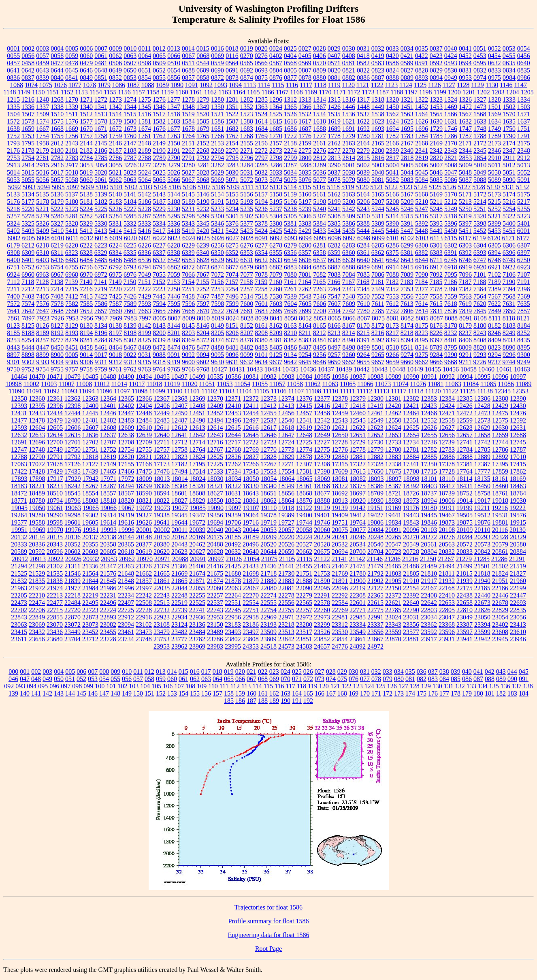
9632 (247, 362)
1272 (101, 99)
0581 (349, 63)
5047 (451, 172)
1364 (276, 107)
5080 (363, 180)
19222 (518, 508)
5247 (422, 209)
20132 (19, 537)
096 (54, 686)
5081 (378, 180)
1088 (148, 85)
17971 (109, 479)
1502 (509, 107)
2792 (203, 158)
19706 (233, 522)
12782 (429, 449)
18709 (375, 493)
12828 (268, 457)
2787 (130, 158)
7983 (130, 318)
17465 (108, 471)
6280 (305, 245)
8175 (422, 326)
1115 (278, 85)
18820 (126, 501)
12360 (37, 398)
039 (456, 671)
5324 (13, 223)
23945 (500, 639)
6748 (494, 260)
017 (206, 671)
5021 (115, 172)
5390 (392, 223)
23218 (286, 625)
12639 (144, 435)
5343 (188, 223)
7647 (43, 311)
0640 (524, 63)
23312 (340, 625)
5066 (174, 180)
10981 (251, 377)
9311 (101, 362)
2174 (509, 143)
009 (115, 671)
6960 (28, 274)
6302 (451, 245)
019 (229, 671)
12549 (375, 420)
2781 (43, 158)
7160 (275, 282)
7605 (305, 304)
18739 (447, 493)
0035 (422, 48)
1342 (115, 107)
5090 (509, 180)
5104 (160, 187)
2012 (57, 143)
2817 (392, 158)
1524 (261, 114)
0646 (86, 70)
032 (376, 671)
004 (59, 671)
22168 (447, 588)
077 (365, 679)
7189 (494, 282)
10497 (179, 377)
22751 (251, 610)
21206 (392, 559)
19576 (518, 515)
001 (25, 671)
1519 (188, 114)
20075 (340, 530)
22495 (90, 603)
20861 (500, 552)
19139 (340, 508)
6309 (28, 253)
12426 (465, 406)
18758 (482, 493)
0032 (378, 48)
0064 (145, 56)
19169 (393, 508)
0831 (465, 70)
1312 (290, 99)
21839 (72, 581)
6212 (28, 245)
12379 (358, 398)
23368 (447, 625)
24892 (358, 646)
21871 (197, 581)
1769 (261, 136)
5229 (159, 209)
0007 (101, 48)
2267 (188, 151)
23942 (482, 639)
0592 (436, 63)
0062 (115, 56)
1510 (57, 114)
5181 (86, 202)
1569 (494, 114)
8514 (422, 347)
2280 (378, 151)
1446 (349, 107)
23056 (518, 617)
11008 (84, 384)
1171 (340, 92)
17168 (144, 464)
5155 (232, 194)
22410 (447, 595)
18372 (340, 486)
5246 (407, 209)
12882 (375, 457)
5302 (247, 216)
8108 (480, 318)
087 (478, 679)
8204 (203, 333)
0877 (290, 78)
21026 (234, 559)
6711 (436, 260)
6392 (465, 253)
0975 (494, 78)
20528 (322, 544)
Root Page (268, 949)
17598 (322, 471)
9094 (203, 355)
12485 (162, 420)
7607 (334, 304)
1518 (174, 114)
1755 (57, 136)
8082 (407, 318)
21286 (499, 559)
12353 (520, 391)
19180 (429, 508)
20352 (72, 544)
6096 (335, 238)
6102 (407, 238)
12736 (429, 442)
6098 (364, 238)
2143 (72, 143)
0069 (217, 56)
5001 (349, 165)
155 (195, 693)
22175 (465, 588)
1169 (311, 92)
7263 (320, 289)
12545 (358, 420)
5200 (349, 202)
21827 (518, 573)
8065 (335, 318)
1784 (422, 136)
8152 (247, 326)
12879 (322, 457)
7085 (363, 274)
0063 (130, 56)
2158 (290, 143)
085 (456, 679)
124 (369, 686)
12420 (393, 406)
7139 (71, 282)
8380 (261, 340)
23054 (500, 617)
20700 (358, 552)
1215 (13, 99)
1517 (159, 114)
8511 (407, 347)
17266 (251, 464)
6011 (72, 238)
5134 (28, 194)
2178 (28, 151)
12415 (304, 406)
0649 (115, 70)
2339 (392, 151)
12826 (233, 457)
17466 (126, 471)
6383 (436, 253)
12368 (179, 398)
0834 (509, 70)
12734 (411, 442)
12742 (482, 442)
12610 (144, 428)
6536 (145, 260)
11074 (400, 384)
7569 (524, 296)
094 (32, 686)
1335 (13, 107)
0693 (261, 70)
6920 (480, 267)
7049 (145, 274)
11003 (49, 384)
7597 (203, 304)
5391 (407, 223)
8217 (392, 333)
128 (415, 686)
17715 (429, 471)
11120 (433, 391)
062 (195, 679)
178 (456, 693)
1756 (72, 136)
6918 (451, 267)
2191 (174, 151)
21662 (144, 573)
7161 (290, 282)
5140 (115, 194)
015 (183, 671)
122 (347, 686)
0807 (305, 70)
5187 (159, 202)
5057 (57, 180)
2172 (480, 143)
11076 (418, 384)
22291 (322, 595)
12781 (411, 449)
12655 (429, 435)
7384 (480, 289)
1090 (177, 85)
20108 (447, 530)
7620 (480, 304)
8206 (232, 333)
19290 (55, 515)
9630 (217, 362)
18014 (180, 479)
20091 (393, 530)
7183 (407, 282)
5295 (174, 216)
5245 (392, 209)
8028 (247, 318)
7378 (436, 289)
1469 (451, 107)
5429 (305, 231)
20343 (55, 544)
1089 (162, 85)
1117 (306, 85)
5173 (494, 194)
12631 (518, 428)
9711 (465, 362)
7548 (349, 296)
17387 (482, 464)
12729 (358, 442)
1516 (145, 114)
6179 (13, 245)
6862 (174, 267)
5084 (422, 180)
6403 (43, 260)
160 (251, 693)
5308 (334, 216)
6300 (422, 245)
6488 (130, 260)
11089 (523, 384)
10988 (375, 377)
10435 (290, 369)
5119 (348, 187)
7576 (43, 304)
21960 (518, 581)
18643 (251, 493)
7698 (290, 311)
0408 (349, 56)
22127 (375, 588)
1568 (480, 114)
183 (512, 693)
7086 (378, 274)
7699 (305, 311)
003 (47, 671)
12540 (286, 420)
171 (376, 693)
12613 (197, 428)
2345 (480, 151)
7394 (509, 289)
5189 (188, 202)
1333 (509, 99)
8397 (436, 340)
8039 (262, 318)
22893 (108, 617)
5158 (276, 194)
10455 (433, 369)
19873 (447, 522)
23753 (162, 639)
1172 (354, 92)
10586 (233, 377)
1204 (513, 92)
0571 (334, 63)
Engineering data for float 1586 (269, 935)
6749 (509, 260)
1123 (391, 85)
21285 (482, 559)
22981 (340, 617)
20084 (375, 530)
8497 (334, 347)
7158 (246, 282)
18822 (162, 501)
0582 (363, 63)
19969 (37, 530)
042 (490, 671)
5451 (465, 231)
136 (505, 686)
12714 (197, 442)
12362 (72, 398)
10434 (273, 369)
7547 (334, 296)
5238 (290, 209)
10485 (90, 377)
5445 (378, 231)
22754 (268, 610)
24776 (340, 646)
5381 (290, 223)
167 (331, 693)
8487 (305, 347)
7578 (57, 304)
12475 (500, 413)
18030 (215, 479)
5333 (145, 223)
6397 (524, 253)
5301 (232, 216)
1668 (57, 129)
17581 (304, 471)
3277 (145, 165)
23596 (447, 632)
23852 (322, 639)
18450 (482, 486)
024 (286, 671)
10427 (219, 369)
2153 (217, 143)
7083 (334, 274)
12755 (144, 449)
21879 (251, 581)
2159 (305, 143)
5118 (333, 187)
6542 (174, 260)
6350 (217, 253)
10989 (393, 377)
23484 (197, 632)
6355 (276, 253)
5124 (420, 187)
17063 (19, 464)
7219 (101, 289)
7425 (115, 296)
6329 (101, 253)
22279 (304, 595)
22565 (304, 603)
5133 (13, 194)
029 (342, 671)
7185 (436, 282)
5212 (451, 202)
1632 (465, 121)
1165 (253, 92)
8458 (86, 347)
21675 (215, 573)
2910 (494, 158)
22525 (197, 603)
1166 (268, 92)
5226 (115, 209)
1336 (28, 107)
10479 (72, 377)
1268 (57, 99)
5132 (522, 187)
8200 (159, 333)
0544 (203, 63)
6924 (13, 274)
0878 (305, 78)
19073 (162, 508)
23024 (393, 617)
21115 (304, 559)
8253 (13, 340)
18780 (37, 501)
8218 (407, 333)
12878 (304, 457)
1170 (325, 92)
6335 (130, 253)
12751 (90, 449)
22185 (482, 588)
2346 (494, 151)
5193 (247, 202)
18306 (162, 486)
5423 (247, 231)
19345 (179, 515)
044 (512, 671)
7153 (173, 282)
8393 (392, 340)
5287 (145, 216)
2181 (72, 151)
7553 (392, 296)
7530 (276, 296)
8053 (320, 318)
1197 (411, 92)
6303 (465, 245)
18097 (394, 479)
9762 (130, 369)
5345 (203, 223)
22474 (37, 603)
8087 (437, 318)
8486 (290, 347)
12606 (72, 428)
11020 (189, 384)
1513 (101, 114)
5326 (43, 223)
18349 (286, 486)
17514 (197, 471)
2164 (363, 143)
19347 (197, 515)
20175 (215, 537)
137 (517, 686)
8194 (86, 333)
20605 (108, 552)
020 (240, 671)
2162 (334, 143)
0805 (290, 70)
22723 (90, 610)
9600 (188, 362)
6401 (28, 260)
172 (388, 693)
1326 (465, 99)
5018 (72, 172)
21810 (429, 573)
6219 (57, 245)
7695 (276, 311)
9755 (57, 369)
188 (263, 701)
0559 (217, 63)
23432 (37, 632)
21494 (447, 566)
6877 (232, 267)
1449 (378, 107)
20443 (179, 544)
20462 (197, 544)
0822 (363, 70)
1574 (43, 121)
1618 (320, 121)
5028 (203, 172)
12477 (19, 420)
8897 (13, 355)
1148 (10, 92)
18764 (518, 493)
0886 (363, 78)
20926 (73, 559)
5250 (465, 209)
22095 (322, 588)
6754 (57, 267)
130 (437, 686)
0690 (217, 70)
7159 (261, 282)
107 (179, 686)
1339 (72, 107)
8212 (320, 333)
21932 (447, 581)
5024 (145, 172)
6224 (115, 245)
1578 (101, 121)
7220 (115, 289)
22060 (215, 588)
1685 (276, 129)
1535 (334, 114)
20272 (429, 537)
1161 (196, 92)
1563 (407, 114)
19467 (447, 515)
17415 (518, 464)
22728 (144, 610)
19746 (322, 522)
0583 (378, 63)
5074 (276, 180)
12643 (215, 435)
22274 (268, 595)
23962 (179, 646)
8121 (523, 318)
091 (524, 679)
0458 (28, 63)
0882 (349, 78)
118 (302, 686)
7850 (509, 311)
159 (240, 693)
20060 (322, 530)
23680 (55, 639)
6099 (378, 238)
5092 (15, 187)
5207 (378, 202)
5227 (130, 209)
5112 (261, 187)
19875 (465, 522)
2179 (43, 151)
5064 (145, 180)
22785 (393, 610)
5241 (334, 209)
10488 (108, 377)
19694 (215, 522)
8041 (276, 318)
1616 (290, 121)
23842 (286, 639)
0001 (13, 48)
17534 (233, 471)
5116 (319, 187)
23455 (108, 632)
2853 (465, 158)
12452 (215, 413)
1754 (43, 136)
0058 (57, 56)
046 (13, 679)
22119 (357, 588)
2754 (28, 158)
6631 (247, 260)
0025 (290, 48)
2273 (276, 151)
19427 (375, 515)
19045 (19, 508)
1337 (43, 107)
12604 (37, 428)
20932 (91, 559)
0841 (72, 78)
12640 (162, 435)
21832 (19, 581)
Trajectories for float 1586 (268, 907)
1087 (133, 85)
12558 (447, 420)
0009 (115, 48)
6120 (494, 238)
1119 (334, 85)
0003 (43, 48)
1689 (334, 129)
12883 (393, 457)
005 (70, 671)
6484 (86, 260)
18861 (251, 501)
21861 (162, 581)
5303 (261, 216)
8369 (188, 340)
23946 (518, 639)
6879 (247, 267)
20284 (465, 537)
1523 (247, 114)
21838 (55, 581)
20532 (340, 544)
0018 (232, 48)
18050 (251, 479)
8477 (203, 347)
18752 (465, 493)
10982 (268, 377)
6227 (159, 245)
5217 (524, 202)
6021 (145, 238)
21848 (126, 581)
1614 (261, 121)
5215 (494, 202)
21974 (55, 588)
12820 (126, 457)
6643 (407, 260)
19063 (73, 508)
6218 (43, 245)
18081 (340, 479)
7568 (509, 296)
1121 (363, 85)
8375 (232, 340)
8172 (378, 326)
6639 (349, 260)
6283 (349, 245)
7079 (276, 274)
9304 (58, 362)
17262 (233, 464)
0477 (57, 63)
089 (501, 679)
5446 (392, 231)
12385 (465, 398)
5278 (28, 216)
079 (388, 679)
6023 (174, 238)
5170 (451, 194)
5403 (28, 231)
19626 (144, 522)
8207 (247, 333)
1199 (440, 92)
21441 (286, 566)
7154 (188, 282)
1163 (225, 92)
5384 (320, 223)
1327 (480, 99)
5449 (436, 231)
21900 (358, 581)
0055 (13, 56)
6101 (393, 238)
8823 (494, 347)
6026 (218, 238)
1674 (145, 129)
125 (381, 686)
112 (235, 686)
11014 (119, 384)
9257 (334, 355)
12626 (429, 428)
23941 (465, 639)
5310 (363, 216)
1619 (334, 121)
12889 (482, 457)
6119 (479, 238)
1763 (174, 136)
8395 (422, 340)
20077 (358, 530)
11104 (244, 391)
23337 (375, 625)
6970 (86, 274)
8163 (290, 326)
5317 (436, 216)
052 (81, 679)
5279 (43, 216)
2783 (72, 158)
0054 (524, 48)
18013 (162, 479)
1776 (305, 136)
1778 (334, 136)
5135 (43, 194)
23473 (144, 632)
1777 (320, 136)
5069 (217, 180)
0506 (115, 63)
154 (183, 693)
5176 (13, 202)
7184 (421, 282)
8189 (43, 333)
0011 (144, 48)
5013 (524, 165)
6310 (43, 253)
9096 (232, 355)
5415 (130, 231)
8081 (393, 318)
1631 (451, 121)
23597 (465, 632)
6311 (57, 253)
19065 (91, 508)
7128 (42, 282)
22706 (37, 610)
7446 (174, 296)
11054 (242, 384)
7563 (465, 296)
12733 (393, 442)
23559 (393, 632)
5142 (145, 194)
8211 (305, 333)
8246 (494, 333)
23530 (340, 632)
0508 (145, 63)
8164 (305, 326)
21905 (393, 581)
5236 (261, 209)
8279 (72, 340)
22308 (358, 595)
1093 (221, 85)
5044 (407, 172)
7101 (480, 274)
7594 (159, 304)
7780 (363, 311)
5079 (349, 180)
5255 (524, 209)
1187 (383, 92)
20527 (304, 544)
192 (308, 701)
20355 (90, 544)
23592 (429, 632)
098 (77, 686)
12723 (268, 442)
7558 (436, 296)
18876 (304, 501)
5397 (465, 223)
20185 (233, 537)
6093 (291, 238)
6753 (43, 267)
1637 (524, 121)
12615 (233, 428)
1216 (28, 99)
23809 (268, 639)
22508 (144, 603)
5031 (247, 172)
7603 (276, 304)
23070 (55, 625)
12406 (162, 406)
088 (490, 679)
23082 (108, 625)
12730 (375, 442)
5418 (174, 231)
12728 (340, 442)
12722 (251, 442)
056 (127, 679)
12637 (108, 435)
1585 (203, 121)
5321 (494, 216)
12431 (19, 413)
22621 (393, 603)
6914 (392, 267)
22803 (429, 610)
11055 (260, 384)
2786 (115, 158)
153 (172, 693)
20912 (20, 559)
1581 (145, 121)
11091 (34, 391)
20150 (162, 537)
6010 (58, 238)
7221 (130, 289)
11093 (69, 391)
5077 (320, 180)
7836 (451, 311)
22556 (286, 603)
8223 (422, 333)
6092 (276, 238)
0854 (145, 78)
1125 (420, 85)
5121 (377, 187)
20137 (90, 537)
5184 (130, 202)
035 (410, 671)
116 (279, 686)
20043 (233, 530)
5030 (232, 172)
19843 (411, 522)
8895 (524, 347)
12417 (340, 406)
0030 (349, 48)
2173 (494, 143)
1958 (43, 143)
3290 (334, 165)
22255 (197, 595)
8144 (174, 326)
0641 (13, 70)
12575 (500, 420)
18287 (108, 486)
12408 (197, 406)
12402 (126, 406)
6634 (290, 260)
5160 (305, 194)
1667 (43, 129)
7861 (14, 318)
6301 (436, 245)
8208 (261, 333)
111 (224, 686)
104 (145, 686)
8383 (305, 340)
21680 (233, 573)
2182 (86, 151)
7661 (130, 311)
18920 (358, 501)
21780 (358, 573)
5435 (349, 231)
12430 (518, 406)
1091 (192, 85)
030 (354, 671)
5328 (72, 223)
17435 (72, 471)
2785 (101, 158)
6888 (349, 267)
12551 (411, 420)
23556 (375, 632)
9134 (290, 355)
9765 (174, 369)
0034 (407, 48)
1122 (377, 85)
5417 (159, 231)
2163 (349, 143)
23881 (411, 639)
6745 (451, 260)
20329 (518, 537)
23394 (482, 625)
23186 (251, 625)
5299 (203, 216)
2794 (217, 158)
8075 (378, 318)
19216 (500, 508)
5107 (204, 187)
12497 (251, 420)
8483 (261, 347)
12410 (233, 406)
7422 (101, 296)
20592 (37, 552)
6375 (392, 253)
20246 (358, 537)
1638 (13, 129)
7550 (363, 296)
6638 (334, 260)
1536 (349, 114)
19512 (482, 515)
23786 (215, 639)
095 (43, 686)
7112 (14, 282)
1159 (167, 92)
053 (93, 679)
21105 (287, 559)
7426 (130, 296)
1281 (232, 99)
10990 (411, 377)
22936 (197, 617)
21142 (357, 559)
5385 (334, 223)
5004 (392, 165)
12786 (500, 449)
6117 (465, 238)
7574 (28, 304)
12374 (286, 398)
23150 (215, 625)
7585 (86, 304)
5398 (480, 223)
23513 (286, 632)
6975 (115, 274)
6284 (363, 245)
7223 (159, 289)
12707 (108, 442)
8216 (378, 333)
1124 (406, 85)
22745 (233, 610)
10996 (500, 377)
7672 (217, 311)
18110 (447, 479)
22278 (286, 595)
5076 (305, 180)
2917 (72, 165)
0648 (101, 70)
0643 (43, 70)
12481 (90, 420)
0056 (28, 56)
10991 (429, 377)
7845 (480, 311)
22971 (286, 617)
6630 (232, 260)
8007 (174, 318)
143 (59, 693)
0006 (86, 48)
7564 (480, 296)
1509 (43, 114)
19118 (286, 508)
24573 (286, 646)
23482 (179, 632)
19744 (304, 522)
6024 (189, 238)
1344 (130, 107)
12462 (393, 413)
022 (263, 671)
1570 (509, 114)
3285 (261, 165)
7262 (305, 289)
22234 (126, 595)
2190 (159, 151)
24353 (251, 646)
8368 (174, 340)
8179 (465, 326)
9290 (451, 355)
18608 (197, 493)
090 (512, 679)
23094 (126, 625)
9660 (407, 362)
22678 (500, 603)
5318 (451, 216)
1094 (235, 85)
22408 (429, 595)
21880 (268, 581)
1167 (282, 92)
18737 (429, 493)
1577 (86, 121)
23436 (55, 632)
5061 (101, 180)
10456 (451, 369)
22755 (286, 610)
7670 (203, 311)
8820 (480, 347)
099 (88, 686)
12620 (322, 428)
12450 (179, 413)
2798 (276, 158)
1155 (110, 92)
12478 (37, 420)
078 (376, 679)
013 (161, 671)
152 (161, 693)
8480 (217, 347)
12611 (161, 428)
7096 (465, 274)
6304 (480, 245)
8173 (392, 326)
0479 (86, 63)
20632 (233, 552)
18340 (268, 486)
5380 (276, 223)
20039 (197, 530)
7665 (159, 311)
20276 (447, 537)
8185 (13, 333)
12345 (503, 391)
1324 (451, 99)
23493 (233, 632)
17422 (19, 471)
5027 (188, 172)
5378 (261, 223)
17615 (358, 471)
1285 (261, 99)
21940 (482, 581)
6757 (101, 267)
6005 (28, 238)
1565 (436, 114)
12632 (19, 435)
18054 (269, 479)
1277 (174, 99)
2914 (28, 165)
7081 (305, 274)
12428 (482, 406)
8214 (349, 333)
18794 (55, 501)
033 (388, 671)
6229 (188, 245)
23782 (197, 639)
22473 (19, 603)
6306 (509, 245)
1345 (145, 107)
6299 (407, 245)
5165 (378, 194)
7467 (203, 296)
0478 (72, 63)
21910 (411, 581)
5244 (378, 209)
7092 (436, 274)
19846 (429, 522)
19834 (393, 522)
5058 (72, 180)
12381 (393, 398)
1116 (292, 85)
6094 (305, 238)
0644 (57, 70)
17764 (465, 471)
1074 (31, 85)
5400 (509, 223)
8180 (480, 326)
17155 (126, 464)
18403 (429, 486)
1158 (153, 92)
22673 (482, 603)
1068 (17, 85)
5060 (86, 180)
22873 (90, 617)
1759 (115, 136)
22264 (233, 595)
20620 (162, 552)
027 (320, 671)
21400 (197, 566)
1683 (247, 129)
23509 (268, 632)
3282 (217, 165)
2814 (349, 158)
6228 (174, 245)
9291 (465, 355)
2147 (130, 143)
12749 (55, 449)
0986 (524, 78)
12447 (126, 413)
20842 (482, 552)
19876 (482, 522)
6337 (159, 253)
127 (403, 686)
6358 (320, 253)
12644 (233, 435)
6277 (261, 245)
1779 (349, 136)
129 (426, 686)
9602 (203, 362)
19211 (482, 508)
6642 (392, 260)
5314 (392, 216)
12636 (90, 435)
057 (138, 679)
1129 (477, 85)
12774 (304, 449)
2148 (145, 143)
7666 (174, 311)
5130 (493, 187)
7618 (451, 304)
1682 (232, 129)
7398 (524, 289)
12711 (161, 442)
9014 (86, 355)
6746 (465, 260)
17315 (340, 464)
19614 (108, 522)
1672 (115, 129)
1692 (363, 129)
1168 (296, 92)
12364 (108, 398)
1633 (480, 121)
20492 (233, 544)
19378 (268, 515)
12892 (500, 457)
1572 (13, 121)
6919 (465, 267)
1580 (130, 121)
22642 (429, 603)
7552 (378, 296)
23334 (358, 625)
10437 (326, 369)
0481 (101, 63)
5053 (13, 180)
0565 (247, 63)
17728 (447, 471)
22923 (162, 617)
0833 (494, 70)
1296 (276, 99)
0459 (43, 63)
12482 (108, 420)
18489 (37, 493)
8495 (320, 347)
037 (433, 671)
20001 (144, 530)
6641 (378, 260)
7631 (509, 304)
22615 (375, 603)
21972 (37, 588)
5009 (465, 165)
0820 (334, 70)
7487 (217, 296)
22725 (126, 610)
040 (467, 671)
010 (127, 671)
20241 (340, 537)
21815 (465, 573)
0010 (130, 48)
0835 (524, 70)
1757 (86, 136)
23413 (518, 625)
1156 (124, 92)
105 (156, 686)
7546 (320, 296)
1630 (436, 121)
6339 (188, 253)
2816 (378, 158)
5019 (86, 172)
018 (217, 671)
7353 (407, 289)
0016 (217, 48)
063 (206, 679)
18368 (322, 486)
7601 (261, 304)
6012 (87, 238)
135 (494, 686)
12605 (55, 428)
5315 (407, 216)
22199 (518, 588)
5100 (102, 187)
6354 (261, 253)
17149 (108, 464)
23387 (465, 625)
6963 (43, 274)
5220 (28, 209)
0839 (43, 78)
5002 (363, 165)
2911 (509, 158)
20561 (429, 544)
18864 (286, 501)
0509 (159, 63)
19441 (393, 515)
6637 (320, 260)
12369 (197, 398)
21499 (465, 566)
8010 (203, 318)
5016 (43, 172)
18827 (179, 501)
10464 (19, 377)
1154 (96, 92)
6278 (276, 245)
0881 (334, 78)
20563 (447, 544)
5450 (451, 231)
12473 (482, 413)
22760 (322, 610)
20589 (19, 552)
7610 (363, 304)
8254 (28, 340)
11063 (330, 384)
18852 (233, 501)
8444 (28, 347)
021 (251, 671)
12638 (126, 435)
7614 (422, 304)
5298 (188, 216)
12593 (19, 428)
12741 (465, 442)
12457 (304, 413)
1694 (392, 129)
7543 (305, 296)
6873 (203, 267)
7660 (115, 311)
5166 (392, 194)
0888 (392, 78)
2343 (451, 151)
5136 (57, 194)
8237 (465, 333)
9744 (509, 362)
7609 (349, 304)
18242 (72, 486)
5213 (465, 202)
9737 (494, 362)
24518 (268, 646)
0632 (494, 63)
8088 (451, 318)
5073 (261, 180)
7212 (28, 289)
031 (365, 671)
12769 (251, 449)
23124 (179, 625)
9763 (145, 369)
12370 (215, 398)
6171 (509, 238)
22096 (340, 588)
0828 (422, 70)
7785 (378, 311)
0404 (290, 56)
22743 (215, 610)
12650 (340, 435)
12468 (429, 413)
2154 (232, 143)
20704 (375, 552)
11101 (192, 391)
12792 (72, 457)
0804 (276, 70)
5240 (320, 209)
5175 (524, 194)
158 (229, 693)
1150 (38, 92)
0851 (101, 78)
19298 (72, 515)
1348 (188, 107)
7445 (159, 296)
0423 (436, 56)
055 (115, 679)
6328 (86, 253)
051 (70, 679)
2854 (480, 158)
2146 (115, 143)
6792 (115, 267)
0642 (28, 70)
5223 (72, 209)
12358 (19, 398)
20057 (286, 530)
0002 (28, 48)
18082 (358, 479)
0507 (130, 63)
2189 (145, 151)
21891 (340, 581)
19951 (19, 530)
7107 (524, 274)
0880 (320, 78)
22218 (72, 595)
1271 (86, 99)
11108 (313, 391)
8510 (392, 347)
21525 (19, 573)
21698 (251, 573)
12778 (358, 449)
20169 (197, 537)
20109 (465, 530)
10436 (308, 369)
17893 (19, 479)
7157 (232, 282)
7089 (407, 274)
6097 (349, 238)
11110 (330, 391)
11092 (52, 391)
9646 (320, 362)
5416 (145, 231)
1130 (492, 85)
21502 (500, 566)
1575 (57, 121)
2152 (203, 143)
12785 (482, 449)
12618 (286, 428)
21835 (37, 581)
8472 (159, 347)
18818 (108, 501)
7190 (509, 282)
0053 (509, 48)
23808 (251, 639)
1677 (174, 129)
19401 (322, 515)
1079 (104, 85)
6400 (13, 260)
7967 (101, 318)
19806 (375, 522)
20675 (322, 552)
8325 (145, 340)
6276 (247, 245)
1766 (217, 136)
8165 (320, 326)
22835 (518, 610)
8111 (495, 318)
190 (286, 701)
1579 (115, 121)
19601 (72, 522)
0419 (378, 56)
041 (478, 671)
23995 (233, 646)
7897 (28, 318)
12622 (358, 428)
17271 (286, 464)
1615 (276, 121)
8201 (174, 333)
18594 (162, 493)
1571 (524, 114)
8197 (115, 333)
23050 (482, 617)
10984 (304, 377)
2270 (232, 151)
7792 (392, 311)
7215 (72, 289)
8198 (130, 333)
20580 (518, 544)
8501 (378, 347)
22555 (268, 603)
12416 (322, 406)
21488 (411, 566)
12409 (215, 406)
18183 (19, 486)
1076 (60, 85)
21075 (269, 559)
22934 (179, 617)
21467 (340, 566)
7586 (101, 304)
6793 (130, 267)
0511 (188, 63)
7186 (450, 282)
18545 (72, 493)
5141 (130, 194)
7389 (494, 289)
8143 (159, 326)
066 (240, 679)
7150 (130, 282)
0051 (480, 48)
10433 (255, 369)
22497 (126, 603)
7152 (159, 282)
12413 (286, 406)
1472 (465, 107)
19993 (109, 530)
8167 (349, 326)
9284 (436, 355)
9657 (378, 362)
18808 (90, 501)
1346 (159, 107)
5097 (73, 187)
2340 (407, 151)
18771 (19, 501)
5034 (290, 172)
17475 (144, 471)
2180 (57, 151)
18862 (268, 501)
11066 (365, 384)
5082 (392, 180)
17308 (322, 464)
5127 (464, 187)
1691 (349, 129)
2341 (422, 151)
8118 (509, 318)
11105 (261, 391)
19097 (233, 508)
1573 (28, 121)
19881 (500, 522)
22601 (358, 603)
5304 (276, 216)
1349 (203, 107)
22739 (179, 610)
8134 (101, 326)
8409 (494, 340)
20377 (144, 544)
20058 (304, 530)
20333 (19, 544)
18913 (340, 501)
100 (100, 686)
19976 (73, 530)
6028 (247, 238)
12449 (162, 413)
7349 (378, 289)
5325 (28, 223)
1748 (480, 129)
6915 (407, 267)
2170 (451, 143)
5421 (217, 231)
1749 (494, 129)
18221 (37, 486)
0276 (261, 56)
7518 (261, 296)
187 (251, 701)
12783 (447, 449)
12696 (37, 442)
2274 (290, 151)
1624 (392, 121)
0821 (349, 70)
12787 (518, 449)
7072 (217, 274)
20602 (72, 552)
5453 (494, 231)
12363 (90, 398)
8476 (188, 347)
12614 (215, 428)
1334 (524, 99)
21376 (144, 566)
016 (195, 671)
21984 (90, 588)
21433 (251, 566)
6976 (130, 274)
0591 (422, 63)
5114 (290, 187)
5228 (145, 209)
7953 (72, 318)
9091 (174, 355)
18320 (197, 486)
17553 (268, 471)
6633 (276, 260)
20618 (126, 552)
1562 (392, 114)
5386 (349, 223)
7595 (174, 304)
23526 (322, 632)
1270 (72, 99)
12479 (55, 420)
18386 (375, 486)
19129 (322, 508)
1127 (449, 85)
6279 (290, 245)
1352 (247, 107)
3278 (159, 165)
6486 (115, 260)
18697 (358, 493)
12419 (375, 406)
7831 (436, 311)
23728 (108, 639)
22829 (500, 610)
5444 (363, 231)
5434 (334, 231)
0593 (451, 63)
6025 (203, 238)
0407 (334, 56)
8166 (334, 326)
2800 (305, 158)
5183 (115, 202)
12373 (268, 398)
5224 (86, 209)
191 (297, 701)
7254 (232, 289)
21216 (410, 559)
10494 (144, 377)
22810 (465, 610)
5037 (334, 172)
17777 (482, 471)
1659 (28, 129)
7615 (436, 304)
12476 (518, 413)
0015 (203, 48)
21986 (108, 588)
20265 (393, 537)
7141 (100, 282)
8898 (28, 355)
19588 (37, 522)
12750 (72, 449)
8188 (28, 333)
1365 (290, 107)
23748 (144, 639)
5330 (101, 223)
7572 (13, 304)
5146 (203, 194)
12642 (197, 435)
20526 (286, 544)
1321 (407, 99)
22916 (144, 617)
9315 (145, 362)
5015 (28, 172)
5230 (174, 209)
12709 (144, 442)
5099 (87, 187)
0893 (422, 78)
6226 (145, 245)
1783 (407, 136)
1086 (119, 85)
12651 (358, 435)
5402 (13, 231)
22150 (393, 588)
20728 (411, 552)
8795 (451, 347)
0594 (465, 63)
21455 (304, 566)
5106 (190, 187)
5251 (480, 209)
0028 (320, 48)
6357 (305, 253)
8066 (349, 318)
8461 (101, 347)
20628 (215, 552)
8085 (422, 318)
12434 (55, 413)
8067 (364, 318)
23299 (322, 625)
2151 (188, 143)
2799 (290, 158)
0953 (465, 78)
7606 (320, 304)
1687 (305, 129)
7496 (232, 296)
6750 (524, 260)
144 (70, 693)
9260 (349, 355)
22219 (90, 595)
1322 (422, 99)
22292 (340, 595)
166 (320, 693)
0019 (247, 48)
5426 (290, 231)
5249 (451, 209)
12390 (518, 398)
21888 (304, 581)
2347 (509, 151)
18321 (215, 486)
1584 (188, 121)
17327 (358, 464)
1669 (72, 129)
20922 (55, 559)
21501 (482, 566)
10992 (447, 377)
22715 (55, 610)
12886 (447, 457)
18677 (322, 493)
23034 (429, 617)
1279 (203, 99)
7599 (232, 304)
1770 (276, 136)
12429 (500, 406)
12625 (411, 428)
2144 (86, 143)
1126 (434, 85)
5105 (175, 187)
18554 (90, 493)
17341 (411, 464)
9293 (480, 355)
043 (501, 671)
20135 (55, 537)
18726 (411, 493)
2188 (130, 151)
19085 (198, 508)
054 (104, 679)
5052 (524, 172)
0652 (159, 70)
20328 (500, 537)
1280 (217, 99)
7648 (57, 311)
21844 (90, 581)
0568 (290, 63)
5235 (247, 209)
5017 (57, 172)
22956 (233, 617)
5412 (86, 231)
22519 (179, 603)
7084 (349, 274)
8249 (509, 333)
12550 (393, 420)
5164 (363, 194)
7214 (57, 289)
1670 (86, 129)
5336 (174, 223)
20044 (251, 530)
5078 (334, 180)
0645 (72, 70)
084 (444, 679)
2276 (320, 151)
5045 (422, 172)
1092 (206, 85)
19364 (251, 515)
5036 (320, 172)
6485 (101, 260)
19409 (340, 515)
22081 (286, 588)
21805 (411, 573)
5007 (436, 165)
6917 (436, 267)
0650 (130, 70)
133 (471, 686)
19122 (304, 508)
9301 (14, 362)
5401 (524, 223)
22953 (215, 617)
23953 (162, 646)
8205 (217, 333)
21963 (19, 588)
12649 (322, 435)
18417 (447, 486)
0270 (247, 56)
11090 (16, 391)
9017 (101, 355)
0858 (203, 78)
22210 (37, 595)
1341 (101, 107)
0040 (451, 48)
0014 (188, 48)
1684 (261, 129)
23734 (126, 639)
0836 (13, 78)
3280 (188, 165)
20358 (108, 544)
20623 (179, 552)
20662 (304, 552)
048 (36, 679)
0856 (174, 78)
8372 (203, 340)
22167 (429, 588)
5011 (494, 165)
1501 (494, 107)
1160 (182, 92)
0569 (305, 63)
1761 (145, 136)
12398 (72, 406)
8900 (57, 355)
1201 (469, 92)
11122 (451, 391)
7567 (494, 296)
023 (274, 671)
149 (127, 693)
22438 (465, 595)
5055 (28, 180)
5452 (480, 231)
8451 (72, 347)
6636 (305, 260)
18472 (19, 493)
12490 (197, 420)
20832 (447, 552)
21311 (72, 566)
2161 (320, 143)
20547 (393, 544)
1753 (28, 136)
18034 (233, 479)
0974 (480, 78)
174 (410, 693)
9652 (349, 362)
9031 (145, 355)
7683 (261, 311)
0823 (378, 70)
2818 (407, 158)
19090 (215, 508)
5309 (349, 216)
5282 (86, 216)
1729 (436, 129)
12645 (251, 435)
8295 (115, 340)
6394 (494, 253)
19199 (465, 508)
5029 (217, 172)
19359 (233, 515)
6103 (422, 238)
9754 (43, 369)
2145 (101, 143)
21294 (19, 566)
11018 (154, 384)
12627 (447, 428)
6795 (159, 267)
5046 (436, 172)
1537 (363, 114)
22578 (322, 603)
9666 (436, 362)
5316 (422, 216)
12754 (126, 449)
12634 (55, 435)
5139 (101, 194)
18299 (144, 486)
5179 (57, 202)
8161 (261, 326)
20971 (162, 559)
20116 (500, 530)
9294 (494, 355)
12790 (37, 457)
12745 (518, 442)
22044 (179, 588)
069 (274, 679)
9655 (363, 362)
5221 (43, 209)
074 (331, 679)
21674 (197, 573)
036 (422, 671)
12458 (322, 413)
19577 (19, 522)
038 (444, 671)
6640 (363, 260)
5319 (465, 216)
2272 (261, 151)
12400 (90, 406)
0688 (188, 70)
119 (312, 686)
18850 (215, 501)
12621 (340, 428)
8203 (188, 333)
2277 (334, 151)
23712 (90, 639)
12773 (286, 449)
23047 (447, 617)
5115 (305, 187)
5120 (362, 187)
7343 (349, 289)
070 (286, 679)
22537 (215, 603)
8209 (276, 333)
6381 (407, 253)
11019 (172, 384)
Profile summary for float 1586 (268, 921)
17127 (90, 464)
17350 (429, 464)
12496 (233, 420)
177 (444, 693)
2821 (451, 158)
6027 (232, 238)
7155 (202, 282)
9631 (232, 362)
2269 (217, 151)
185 (229, 701)
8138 (115, 326)
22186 (500, 588)
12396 (55, 406)
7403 (28, 296)
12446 (108, 413)
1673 (130, 129)
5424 (261, 231)
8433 (509, 340)
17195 (197, 464)
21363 (126, 566)
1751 (524, 129)
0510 (174, 63)
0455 (509, 56)
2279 (363, 151)
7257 (247, 289)
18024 (198, 479)
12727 (322, 442)
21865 (179, 581)
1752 (13, 136)
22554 (251, 603)
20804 (429, 552)
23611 (19, 639)
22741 (197, 610)
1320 (392, 99)
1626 (422, 121)
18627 (215, 493)
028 (331, 671)
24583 (304, 646)
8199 (145, 333)
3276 (130, 165)
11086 (506, 384)
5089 (494, 180)
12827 (251, 457)
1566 (451, 114)
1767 (232, 136)
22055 (197, 588)
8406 (465, 340)
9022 (130, 355)
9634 (261, 362)
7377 (422, 289)
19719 (268, 522)
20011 (180, 530)
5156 (247, 194)
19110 (269, 508)
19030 (518, 501)
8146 (203, 326)
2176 (13, 151)
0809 (320, 70)
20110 (482, 530)
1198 (425, 92)
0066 (174, 56)
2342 (436, 151)
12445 (90, 413)
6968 (72, 274)
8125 (28, 326)
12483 (126, 420)
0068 (203, 56)
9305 (72, 362)
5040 (378, 172)
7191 (523, 282)
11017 (137, 384)
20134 (37, 537)
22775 (375, 610)
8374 (217, 340)
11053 (225, 384)
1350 (217, 107)
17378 (447, 464)
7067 (203, 274)
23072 (72, 625)
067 (251, 679)
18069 (322, 479)
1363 (261, 107)
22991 (375, 617)
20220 (286, 537)
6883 (290, 267)
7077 (247, 274)
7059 (174, 274)
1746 (451, 129)
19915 (518, 522)
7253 (217, 289)
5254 (509, 209)
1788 (480, 136)
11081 (436, 384)
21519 (518, 566)
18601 (179, 493)
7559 (451, 296)
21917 (429, 581)
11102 (209, 391)
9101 (261, 355)
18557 (108, 493)
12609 (126, 428)
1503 (524, 107)
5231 (188, 209)
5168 (422, 194)
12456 (286, 413)
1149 (24, 92)
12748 (37, 449)
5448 (422, 231)
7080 (290, 274)
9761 (115, 369)
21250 (428, 559)
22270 (251, 595)
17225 (215, 464)
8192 (57, 333)
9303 (43, 362)
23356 (411, 625)
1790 (509, 136)
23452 (90, 632)
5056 (43, 180)
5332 (130, 223)
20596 (55, 552)
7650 (72, 311)
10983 (286, 377)
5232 (203, 209)
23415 (19, 632)
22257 (215, 595)
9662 (422, 362)
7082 (320, 274)
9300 (524, 355)
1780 (363, 136)
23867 (375, 639)
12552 (429, 420)
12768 (233, 449)
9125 (276, 355)
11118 (416, 391)
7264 (334, 289)
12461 (375, 413)
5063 (130, 180)
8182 (494, 326)
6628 (203, 260)
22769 (340, 610)
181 (490, 693)
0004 (57, 48)
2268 (203, 151)
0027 (305, 48)
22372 (393, 595)
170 (365, 693)
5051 (509, 172)
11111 (347, 391)
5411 (71, 231)
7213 (43, 289)
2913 (13, 165)
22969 (268, 617)
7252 (203, 289)
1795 (28, 143)
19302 (90, 515)
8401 (451, 340)
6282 (334, 245)
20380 (162, 544)
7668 (188, 311)
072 (308, 679)
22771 (358, 610)
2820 (436, 158)
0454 (494, 56)
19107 (251, 508)
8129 (72, 326)
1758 (101, 136)
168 (342, 693)
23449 (72, 632)
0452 (465, 56)
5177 (28, 202)
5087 (465, 180)
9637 (276, 362)
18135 (482, 479)
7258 (261, 289)
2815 (363, 158)
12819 (108, 457)
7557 (422, 296)
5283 (101, 216)
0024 (276, 48)
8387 (334, 340)
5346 (217, 223)
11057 (277, 384)
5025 (159, 172)
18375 (358, 486)
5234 (232, 209)
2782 (57, 158)
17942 (91, 479)
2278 (349, 151)
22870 (72, 617)
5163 (349, 194)
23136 (197, 625)
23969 (197, 646)
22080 (268, 588)
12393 (19, 406)
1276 (159, 99)
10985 (322, 377)
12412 (268, 406)
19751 (340, 522)
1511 (71, 114)
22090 (304, 588)
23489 (215, 632)
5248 (436, 209)
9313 (130, 362)
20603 (90, 552)
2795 (232, 158)
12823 (179, 457)
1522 (232, 114)
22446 (500, 595)
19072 (144, 508)
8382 (290, 340)
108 (190, 686)
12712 (179, 442)
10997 (518, 377)
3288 (305, 165)
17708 (411, 471)
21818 (482, 573)
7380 (451, 289)
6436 (57, 260)
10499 (197, 377)
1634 (494, 121)
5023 (130, 172)
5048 (465, 172)
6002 (14, 238)
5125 (435, 187)
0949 (451, 78)
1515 (130, 114)
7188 (479, 282)
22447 (518, 595)
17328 (375, 464)
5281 (72, 216)
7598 (217, 304)
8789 (436, 347)
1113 (250, 85)
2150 (174, 143)
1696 (422, 129)
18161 (500, 479)
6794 (145, 267)
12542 (322, 420)
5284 (115, 216)
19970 (55, 530)
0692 (247, 70)
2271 (247, 151)
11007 (66, 384)
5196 (290, 202)
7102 (494, 274)
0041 (465, 48)
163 (286, 693)
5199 (334, 202)
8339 (159, 340)
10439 (344, 369)
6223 (101, 245)
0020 (261, 48)
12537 (268, 420)
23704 (72, 639)
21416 (215, 566)
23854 (340, 639)
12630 (500, 428)
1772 (290, 136)
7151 (144, 282)
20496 (251, 544)
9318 (159, 362)
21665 (162, 573)
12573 (482, 420)
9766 (188, 369)
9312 (115, 362)
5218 (13, 209)
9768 (203, 369)
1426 (334, 107)
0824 (392, 70)
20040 (215, 530)
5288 (159, 216)
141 (36, 693)
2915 (43, 165)
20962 (127, 559)
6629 (217, 260)
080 (399, 679)
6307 (524, 245)
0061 (101, 56)
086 (467, 679)
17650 (375, 471)
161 (263, 693)
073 (320, 679)
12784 (465, 449)
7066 (188, 274)
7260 (276, 289)
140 (25, 693)
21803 (393, 573)
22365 (375, 595)
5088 (480, 180)
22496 (108, 603)
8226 (436, 333)
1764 (188, 136)
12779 (375, 449)
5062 (115, 180)
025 (297, 671)
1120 (348, 85)
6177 (523, 238)
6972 (101, 274)
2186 (101, 151)
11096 (104, 391)
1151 (52, 92)
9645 (305, 362)
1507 (28, 114)
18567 (126, 493)
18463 (518, 486)
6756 (86, 267)
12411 (250, 406)
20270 (411, 537)
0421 (407, 56)
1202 (484, 92)
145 (81, 693)
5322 (509, 216)
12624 (393, 428)
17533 (215, 471)
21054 (251, 559)
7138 (57, 282)
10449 (415, 369)
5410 (57, 231)
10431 (237, 369)
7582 (72, 304)
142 (47, 693)
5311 (378, 216)
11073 (383, 384)
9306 (87, 362)
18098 (411, 479)
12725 (304, 442)
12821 (144, 457)
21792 (375, 573)
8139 (130, 326)
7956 (87, 318)
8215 (363, 333)
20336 (37, 544)
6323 (72, 253)
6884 (305, 267)
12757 (162, 449)
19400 (304, 515)
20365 (126, 544)
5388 (363, 223)
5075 (290, 180)
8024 (232, 318)
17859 (500, 471)
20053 (268, 530)
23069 (37, 625)
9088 (159, 355)
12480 (72, 420)
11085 (488, 384)
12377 (322, 398)
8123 (13, 326)
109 (202, 686)
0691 (232, 70)
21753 (322, 573)
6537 (159, 260)
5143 (159, 194)
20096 (411, 530)
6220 (72, 245)
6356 (290, 253)
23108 (162, 625)
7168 (363, 282)
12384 (447, 398)
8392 (378, 340)
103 (134, 686)
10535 (215, 377)
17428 (37, 471)
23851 (304, 639)
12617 (268, 428)
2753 (13, 158)
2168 (422, 143)
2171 (465, 143)
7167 (348, 282)
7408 (57, 296)
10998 (14, 384)
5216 (509, 202)
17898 (37, 479)
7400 (13, 296)
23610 (518, 632)
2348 (524, 151)
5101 (117, 187)
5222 (57, 209)
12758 (179, 449)
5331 (115, 223)
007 (93, 671)
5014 (13, 172)
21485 (393, 566)
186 (240, 701)
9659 (392, 362)
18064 (287, 479)
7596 (188, 304)
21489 (429, 566)
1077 (75, 85)
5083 (407, 180)
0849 (86, 78)
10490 (126, 377)
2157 (276, 143)
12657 (465, 435)
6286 (392, 245)
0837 (28, 78)
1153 (81, 92)
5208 (392, 202)
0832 (480, 70)
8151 (232, 326)
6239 (203, 245)
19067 (126, 508)
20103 (429, 530)
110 (213, 686)
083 (433, 679)
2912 (524, 158)
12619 (304, 428)
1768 (247, 136)
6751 (13, 267)
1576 (72, 121)
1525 (276, 114)
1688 (320, 129)
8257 (43, 340)
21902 (375, 581)
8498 (349, 347)
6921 (494, 267)
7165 (319, 282)
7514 (247, 296)
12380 (375, 398)
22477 (55, 603)
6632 (261, 260)
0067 (188, 56)
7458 (188, 296)
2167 (407, 143)
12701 (72, 442)
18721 (393, 493)
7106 (509, 274)
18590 (144, 493)
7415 (86, 296)
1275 (145, 99)
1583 (174, 121)
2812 (320, 158)
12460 (358, 413)
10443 (379, 369)
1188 (397, 92)
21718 (268, 573)
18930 (375, 501)
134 (483, 686)
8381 (276, 340)
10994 (465, 377)
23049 (465, 617)
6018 (101, 238)
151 (149, 693)
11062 (312, 384)
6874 (217, 267)
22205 (19, 595)
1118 (320, 85)
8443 (13, 347)
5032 (261, 172)
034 (399, 671)
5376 (232, 223)
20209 (268, 537)
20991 (198, 559)
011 (138, 671)
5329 (86, 223)
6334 (115, 253)
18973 (411, 501)
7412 (72, 296)
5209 (407, 202)
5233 (217, 209)
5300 (217, 216)
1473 (480, 107)
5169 (436, 194)
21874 (215, 581)
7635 (524, 304)
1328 (494, 99)
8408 (480, 340)
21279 (464, 559)
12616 (251, 428)
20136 (72, 537)
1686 (290, 129)
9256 (320, 355)
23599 (482, 632)
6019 (116, 238)
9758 (86, 369)
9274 (407, 355)
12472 (465, 413)
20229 (322, 537)
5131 (508, 187)
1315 (334, 99)
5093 (29, 187)
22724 (108, 610)
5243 (363, 209)
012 (149, 671)
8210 (290, 333)
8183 (509, 326)
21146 (375, 559)
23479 (162, 632)
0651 (145, 70)
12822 (162, 457)
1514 (115, 114)
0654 (174, 70)
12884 (411, 457)
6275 (232, 245)
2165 (378, 143)
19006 (447, 501)
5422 (232, 231)
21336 (90, 566)
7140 (86, 282)
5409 (43, 231)
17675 (393, 471)
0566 (261, 63)
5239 (305, 209)
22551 (233, 603)
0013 (174, 48)
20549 (411, 544)
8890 (509, 347)
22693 (518, 603)
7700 (320, 311)
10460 (486, 369)
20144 (126, 537)
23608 (500, 632)
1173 (368, 92)
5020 (101, 172)
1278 (188, 99)
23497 (251, 632)
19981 (91, 530)
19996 (126, 530)
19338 (162, 515)
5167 (407, 194)
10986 (340, 377)
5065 (159, 180)
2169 (436, 143)
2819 (422, 158)
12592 (518, 420)
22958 (251, 617)
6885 (320, 267)
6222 (86, 245)
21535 (55, 573)
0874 (247, 78)
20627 (197, 552)
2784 (86, 158)
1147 (521, 85)
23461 (126, 632)
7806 (407, 311)
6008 (43, 238)
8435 (524, 340)
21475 (358, 566)
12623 (375, 428)
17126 (72, 464)
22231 (108, 595)
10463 (522, 369)
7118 (28, 282)
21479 (375, 566)
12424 (447, 406)
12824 (197, 457)
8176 (436, 326)
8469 (145, 347)
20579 (500, 544)
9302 (28, 362)
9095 (217, 355)
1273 (115, 99)
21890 (322, 581)
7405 (43, 296)
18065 (305, 479)
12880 (340, 457)
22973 (322, 617)
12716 (215, 442)
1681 (217, 129)
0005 (72, 48)
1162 (210, 92)
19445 (429, 515)
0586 (392, 63)
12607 (90, 428)
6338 (174, 253)
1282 (247, 99)
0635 (509, 63)
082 (422, 679)
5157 (261, 194)
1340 (86, 107)
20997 (216, 559)
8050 (291, 318)
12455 (268, 413)
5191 (217, 202)
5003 (378, 165)
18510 (55, 493)
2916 (57, 165)
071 (297, 679)
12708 (126, 442)
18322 (233, 486)
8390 (349, 340)
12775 (322, 449)
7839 (465, 311)
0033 (392, 48)
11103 (227, 391)
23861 (358, 639)
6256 (217, 245)
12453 (233, 413)
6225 (130, 245)
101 (111, 686)
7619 (465, 304)
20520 (268, 544)
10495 (162, 377)
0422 (422, 56)
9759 (101, 369)
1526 (290, 114)
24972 (375, 646)
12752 (108, 449)
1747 (465, 129)
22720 (72, 610)
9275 (422, 355)
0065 (159, 56)
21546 (72, 573)
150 (138, 693)
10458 (469, 369)
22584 (340, 603)
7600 (247, 304)
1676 (159, 129)
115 (268, 686)
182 (501, 693)
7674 (232, 311)
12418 (358, 406)
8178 (451, 326)
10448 (397, 369)
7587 (115, 304)
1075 (46, 85)
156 (206, 693)
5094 (44, 187)
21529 (37, 573)
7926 (58, 318)
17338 (393, 464)
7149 (115, 282)
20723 (393, 552)
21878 (233, 581)
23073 (90, 625)
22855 (55, 617)
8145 (188, 326)
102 (122, 686)
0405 (305, 56)
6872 (188, 267)
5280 (57, 216)
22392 (411, 595)
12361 (55, 398)
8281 (86, 340)
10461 (504, 369)
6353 (247, 253)
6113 (436, 238)
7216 (86, 289)
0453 (480, 56)
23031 (411, 617)
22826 (482, 610)
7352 (392, 289)
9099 (247, 355)
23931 (447, 639)
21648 (126, 573)
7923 (43, 318)
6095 (320, 238)
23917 (429, 639)
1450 (392, 107)
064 (217, 679)
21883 (286, 581)
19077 (180, 508)
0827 (407, 70)
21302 (55, 566)
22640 (411, 603)
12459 (340, 413)
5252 (494, 209)
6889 (363, 267)
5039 (363, 172)
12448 (144, 413)
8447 (43, 347)
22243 (162, 595)
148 (115, 693)
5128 (479, 187)
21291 (517, 559)
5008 (451, 165)
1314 (320, 99)
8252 (524, 333)
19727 (286, 522)
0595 (480, 63)
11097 (122, 391)
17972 (126, 479)
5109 (233, 187)
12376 (304, 398)
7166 (334, 282)
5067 (188, 180)
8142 (145, 326)
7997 (145, 318)
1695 (407, 129)
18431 (465, 486)
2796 (247, 158)
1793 (13, 143)
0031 (363, 48)
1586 (217, 121)
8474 (174, 347)
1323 (436, 99)
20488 (215, 544)
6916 (422, 267)
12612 (179, 428)
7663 (145, 311)
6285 (378, 245)
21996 (126, 588)
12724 (286, 442)
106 (168, 686)
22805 (447, 610)
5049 (480, 172)
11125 (468, 391)
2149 (159, 143)
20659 (286, 552)
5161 (320, 194)
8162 (276, 326)
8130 (86, 326)
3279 (174, 165)
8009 (189, 318)
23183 (233, 625)
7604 (290, 304)
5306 (305, 216)
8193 (72, 333)
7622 (494, 304)
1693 (378, 129)
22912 (126, 617)
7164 (305, 282)
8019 (218, 318)
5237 (276, 209)
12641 (179, 435)
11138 (485, 391)
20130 (518, 530)
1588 (247, 121)
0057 (43, 56)
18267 (90, 486)
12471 (447, 413)
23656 (37, 639)
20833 (465, 552)
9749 (523, 362)
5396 (451, 223)
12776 (340, 449)
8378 (247, 340)
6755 (72, 267)
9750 (13, 369)
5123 (406, 187)
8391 (363, 340)
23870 (393, 639)
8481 (232, 347)
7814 (422, 311)
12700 (55, 442)
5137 (72, 194)
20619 (144, 552)
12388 (500, 398)
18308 (179, 486)
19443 (411, 515)
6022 (160, 238)
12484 (144, 420)
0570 (320, 63)
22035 (162, 588)
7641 (13, 311)
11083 (453, 384)
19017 (482, 501)
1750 (509, 129)
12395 (37, 406)
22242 (144, 595)
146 (93, 693)
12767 (215, 449)
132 (460, 686)
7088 (392, 274)
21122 (322, 559)
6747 (480, 260)
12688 (518, 435)
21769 (340, 573)
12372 (251, 398)
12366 (144, 398)
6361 (363, 253)
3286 (276, 165)
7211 (13, 289)
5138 (86, 194)
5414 (115, 231)
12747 (19, 449)
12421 (411, 406)
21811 (446, 573)
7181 (377, 282)
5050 (494, 172)
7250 (174, 289)
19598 (55, 522)
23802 (233, 639)
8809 (465, 347)
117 (291, 686)
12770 (268, 449)
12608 (108, 428)
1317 (363, 99)
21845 (108, 581)
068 (263, 679)
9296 (509, 355)
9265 (378, 355)
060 (172, 679)
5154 (217, 194)
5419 (188, 231)
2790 (174, 158)
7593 (145, 304)
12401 (108, 406)
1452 (422, 107)
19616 (126, 522)
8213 (334, 333)
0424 (451, 56)
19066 (109, 508)
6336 (145, 253)
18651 (268, 493)
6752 (28, 267)
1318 (378, 99)
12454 (251, 413)
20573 (482, 544)
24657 (322, 646)
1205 (527, 92)
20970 (145, 559)
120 (324, 686)
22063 (233, 588)
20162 (179, 537)
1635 (509, 121)
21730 (286, 573)
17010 (518, 457)
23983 (215, 646)
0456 (524, 56)
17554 (286, 471)
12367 (162, 398)
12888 (465, 457)
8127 (57, 326)
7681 (247, 311)
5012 (509, 165)
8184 (524, 326)
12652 (375, 435)
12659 (500, 435)
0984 (509, 78)
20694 (340, 552)
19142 (358, 508)
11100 (175, 391)
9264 (363, 355)
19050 (37, 508)
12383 (429, 398)
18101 (429, 479)
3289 (320, 165)
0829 (436, 70)
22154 (411, 588)
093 (20, 686)
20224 (304, 537)
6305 (494, 245)
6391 (451, 253)
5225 (101, 209)
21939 (465, 581)
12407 (179, 406)
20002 (162, 530)
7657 (101, 311)
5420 (203, 231)
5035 (305, 172)
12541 (304, 420)
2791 (188, 158)
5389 (378, 223)
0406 (320, 56)
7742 (349, 311)
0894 (436, 78)
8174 (407, 326)
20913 (38, 559)
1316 (349, 99)
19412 (358, 515)
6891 (378, 267)
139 (13, 693)
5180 (72, 202)
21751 (304, 573)
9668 (451, 362)
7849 (494, 311)
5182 (101, 202)
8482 (247, 347)
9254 (305, 355)
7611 (378, 304)
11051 (207, 384)
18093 (376, 479)
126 (392, 686)
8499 (363, 347)
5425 (276, 231)
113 (246, 686)
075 (342, 679)
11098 (140, 391)
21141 (340, 559)
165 (308, 693)
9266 (392, 355)
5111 (248, 187)
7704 (334, 311)
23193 (268, 625)
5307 (320, 216)
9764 (159, 369)
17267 (268, 464)
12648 (304, 435)
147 (104, 693)
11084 (471, 384)
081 (410, 679)
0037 (436, 48)
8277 (57, 340)
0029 (334, 48)
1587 (232, 121)
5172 (480, 194)
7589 (130, 304)
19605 (90, 522)
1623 (378, 121)
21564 (90, 573)
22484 (72, 603)
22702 (19, 610)
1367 (320, 107)
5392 (422, 223)
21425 (233, 566)
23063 (19, 625)
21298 (37, 566)
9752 (28, 369)
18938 (393, 501)
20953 (109, 559)
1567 (465, 114)
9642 (290, 362)
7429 (145, 296)
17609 (340, 471)
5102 (131, 187)
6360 (349, 253)
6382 (422, 253)
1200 (454, 92)
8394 (407, 340)
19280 (37, 515)
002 (36, 671)
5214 (480, 202)
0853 (130, 78)
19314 (108, 515)
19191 (447, 508)
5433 (320, 231)
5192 (232, 202)
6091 (262, 238)
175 (422, 693)
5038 (349, 172)
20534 (358, 544)
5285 (130, 216)
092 (9, 686)
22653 (447, 603)
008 (104, 671)
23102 (144, 625)
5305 (290, 216)
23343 (393, 625)
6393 (480, 253)
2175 (524, 143)
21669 (179, 573)
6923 (524, 267)
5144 (174, 194)
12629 (482, 428)
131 (449, 686)
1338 (57, 107)
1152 (67, 92)
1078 (89, 85)
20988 (180, 559)
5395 (436, 223)
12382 (411, 398)
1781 (378, 136)
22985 (358, 617)
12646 (268, 435)
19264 (19, 515)
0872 (217, 78)
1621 (349, 121)
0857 (188, 78)
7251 (188, 289)
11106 (279, 391)
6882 (276, 267)
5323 (524, 216)
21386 (179, 566)
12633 (37, 435)
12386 (482, 398)
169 (354, 693)
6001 (524, 231)
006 (81, 671)
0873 (232, 78)
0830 (451, 70)
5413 (101, 231)
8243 (480, 333)
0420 (392, 56)
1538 (378, 114)
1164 (239, 92)
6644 (422, 260)
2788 (145, 158)
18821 (144, 501)
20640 (251, 552)
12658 (482, 435)
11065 (348, 384)
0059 (72, 56)
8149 (217, 326)
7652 (86, 311)
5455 (509, 231)
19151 (375, 508)
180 (478, 693)
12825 (215, 457)
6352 (232, 253)
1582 (159, 121)
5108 (219, 187)
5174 (509, 194)
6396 (509, 253)
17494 (179, 471)
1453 (436, 107)
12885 (429, 457)
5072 (247, 180)
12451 (197, 413)
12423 (429, 406)
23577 (411, 632)
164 (297, 693)
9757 (72, 369)
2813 (334, 158)
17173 (162, 464)
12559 (465, 420)
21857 (144, 581)
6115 (451, 238)
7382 (465, 289)
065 (229, 679)
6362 (378, 253)
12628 (465, 428)
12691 (19, 442)
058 (149, 679)
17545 (251, 471)
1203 (498, 92)
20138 (108, 537)
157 (217, 693)
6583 (188, 260)
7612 (392, 304)
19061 (55, 508)
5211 (436, 202)
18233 (55, 486)
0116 (232, 56)
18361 (304, 486)
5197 (305, 202)
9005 (72, 355)
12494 (215, 420)
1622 (363, 121)
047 (25, 679)
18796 (72, 501)
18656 (286, 493)
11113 (381, 391)
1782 (392, 136)
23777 (179, 639)
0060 (86, 56)
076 (354, 679)
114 (257, 686)
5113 (276, 187)
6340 (203, 253)
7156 (217, 282)
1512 (86, 114)
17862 (518, 471)
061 (183, 679)
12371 (233, 398)
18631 (233, 493)
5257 (13, 216)
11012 (101, 384)
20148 (144, 537)
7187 (465, 282)
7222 (145, 289)
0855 (159, 78)
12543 (340, 420)
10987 (358, 377)
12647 (286, 435)
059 (161, 679)
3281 (203, 165)
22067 (251, 588)
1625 (407, 121)
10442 (362, 369)
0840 (57, 78)
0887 (378, 78)
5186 (145, 202)
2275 (305, 151)
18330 (251, 486)
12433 (37, 413)
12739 (447, 442)
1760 (130, 136)
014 (172, 671)
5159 (290, 194)
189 (274, 701)
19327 (144, 515)
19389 (286, 515)
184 (524, 693)
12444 (72, 413)
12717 (233, 442)
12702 (90, 442)
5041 (392, 172)
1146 (506, 85)
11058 (295, 384)
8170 (363, 326)
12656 (447, 435)
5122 (391, 187)
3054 (101, 165)
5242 (349, 209)
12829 (286, 457)
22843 (19, 617)
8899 (43, 355)
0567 (276, 63)
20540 (375, 544)
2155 (247, 143)
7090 (422, 274)
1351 (232, 107)
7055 (159, 274)
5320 (480, 216)
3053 (86, 165)
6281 (320, 245)
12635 (72, 435)
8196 (101, 333)
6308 (13, 253)
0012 (159, 48)
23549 (358, 632)
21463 (322, 566)
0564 (232, 63)
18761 (500, 493)
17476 (162, 471)
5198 (320, 202)
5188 (174, 202)
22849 (37, 617)
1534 (320, 114)
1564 (422, 114)
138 (528, 686)
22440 (482, 595)
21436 (268, 566)
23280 (304, 625)
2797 (261, 158)
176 (433, 693)
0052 (494, 48)
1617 (305, 121)
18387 (393, 486)
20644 (268, 552)
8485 (276, 347)
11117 (398, 391)
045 (524, 671)
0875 (261, 78)
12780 (393, 449)
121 (335, 686)
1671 (101, 129)
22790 (411, 610)
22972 (304, 617)
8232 (451, 333)
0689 (203, 70)
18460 (500, 486)
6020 (130, 238)
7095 (451, 274)
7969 (116, 318)
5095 (58, 187)
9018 (115, 355)
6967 (57, 274)
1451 (407, 107)
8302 (130, 340)
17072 (37, 464)
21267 (446, 559)
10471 (55, 377)
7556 (407, 296)
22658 (465, 603)
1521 (217, 114)
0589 (407, 63)
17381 (465, 464)
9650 (334, 362)
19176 (411, 508)
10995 (482, 377)
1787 (465, 136)
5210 (422, 202)
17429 (55, 471)
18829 (197, 501)
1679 (203, 129)
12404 (144, 406)
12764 (197, 449)
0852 (115, 78)
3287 (290, 165)
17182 (179, 464)
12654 (411, 435)
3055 (115, 165)
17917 (55, 479)
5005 (407, 165)
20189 (251, 537)
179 (467, 693)
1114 (264, 85)
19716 (251, 522)
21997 (144, 588)
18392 (411, 486)
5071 (232, 180)
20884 (518, 552)
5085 (436, 180)
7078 (261, 274)
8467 (130, 347)
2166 (392, 143)
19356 (215, 515)
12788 (19, 457)
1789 (494, 136)
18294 (126, 486)
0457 (13, 63)
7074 (232, 274)
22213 (55, 595)
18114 (464, 479)
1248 (43, 99)
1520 (203, 114)
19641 (162, 522)
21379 (162, 566)
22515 (162, 603)
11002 (31, 384)
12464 (411, 413)
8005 (160, 318)
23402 (500, 625)
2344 (465, 151)
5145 (188, 194)
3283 (232, 165)
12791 (55, 457)
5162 (334, 194)
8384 (320, 340)
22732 (162, 610)
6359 (334, 253)
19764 (358, 522)
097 (66, 686)
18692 (340, 493)
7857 (524, 311)
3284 (247, 165)
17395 (500, 464)
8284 (101, 340)
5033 (276, 172)
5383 (305, 223)
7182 (392, 282)
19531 (500, 515)
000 (13, 671)
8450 (57, 347)
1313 (305, 99)
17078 (55, 464)
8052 (305, 318)
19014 (465, 501)
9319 (174, 362)
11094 (87, 391)
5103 (146, 187)
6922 (509, 267)
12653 (393, 435)
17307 (304, 464)
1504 (13, 114)
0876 (276, 78)
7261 (290, 289)
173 (399, 693)
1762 (159, 136)
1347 (174, 107)
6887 (334, 267)
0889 (407, 78)
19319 (126, 515)
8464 (115, 347)
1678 (188, 129)
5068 (203, 180)
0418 (363, 56)
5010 (480, 165)
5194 (261, 202)
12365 (126, 398)
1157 (139, 92)
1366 (305, 107)
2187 (115, 151)
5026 (174, 172)
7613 (407, 304)
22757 (304, 610)
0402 (276, 56)
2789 (159, 158)
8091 (466, 318)
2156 (261, 143)
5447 (407, 231)
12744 (500, 442)
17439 (90, 471)
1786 (451, 136)
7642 (28, 311)
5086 (451, 180)
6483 (72, 260)
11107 (296, 391)
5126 (450, 187)
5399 (494, 223)
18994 (429, 501)
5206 (363, 202)
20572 (465, 544)
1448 (363, 107)
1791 (524, 136)
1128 (463, 85)
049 (47, 679)
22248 (179, 595)
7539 (290, 296)
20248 (375, 537)
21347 (108, 566)
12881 (358, 457)
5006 (422, 165)
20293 (482, 537)
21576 (108, 573)
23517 (304, 632)
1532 (305, 114)
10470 (37, 377)
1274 (130, 99)
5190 (203, 202)
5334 (159, 223)
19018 (500, 501)
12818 (90, 457)
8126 (43, 326)
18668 (304, 493)
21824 (500, 573)
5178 (43, 202)
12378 (340, 398)
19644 (179, 522)
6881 (261, 267)
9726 (479, 362)
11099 (157, 391)
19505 (465, 515)
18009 (144, 479)
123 (358, 686)
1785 (436, 136)
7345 (363, 289)
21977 (72, 588)
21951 (500, 581)
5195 (276, 202)
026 (308, 671)
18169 (518, 479)
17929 (73, 479)
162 (274, 693)
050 (59, 679)
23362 (429, 625)
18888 (322, 501)
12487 (179, 420)
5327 (57, 223)
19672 (197, 522)
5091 (524, 180)
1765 (203, 136)
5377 (247, 223)
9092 (188, 355)
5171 (465, 194)
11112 (364, 391)
